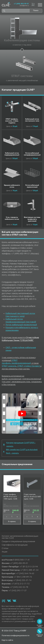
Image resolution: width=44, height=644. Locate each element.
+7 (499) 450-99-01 (21, 4)
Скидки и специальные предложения (18, 542)
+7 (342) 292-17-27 (18, 591)
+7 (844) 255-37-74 (22, 581)
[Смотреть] (22, 413)
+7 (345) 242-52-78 (19, 587)
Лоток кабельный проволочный (21, 325)
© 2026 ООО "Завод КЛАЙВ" (14, 631)
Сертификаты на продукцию (15, 545)
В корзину (12, 522)
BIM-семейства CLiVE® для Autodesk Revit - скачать (20, 451)
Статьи (5, 549)
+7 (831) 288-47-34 (29, 570)
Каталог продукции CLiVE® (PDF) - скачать (19, 445)
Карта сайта (7, 640)
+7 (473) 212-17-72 (20, 584)
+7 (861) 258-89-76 (23, 577)
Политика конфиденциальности (16, 636)
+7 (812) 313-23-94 (29, 567)
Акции (5, 552)
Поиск (36, 11)
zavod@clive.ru (24, 6)
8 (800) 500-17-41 (22, 560)
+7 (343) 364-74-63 (25, 574)
